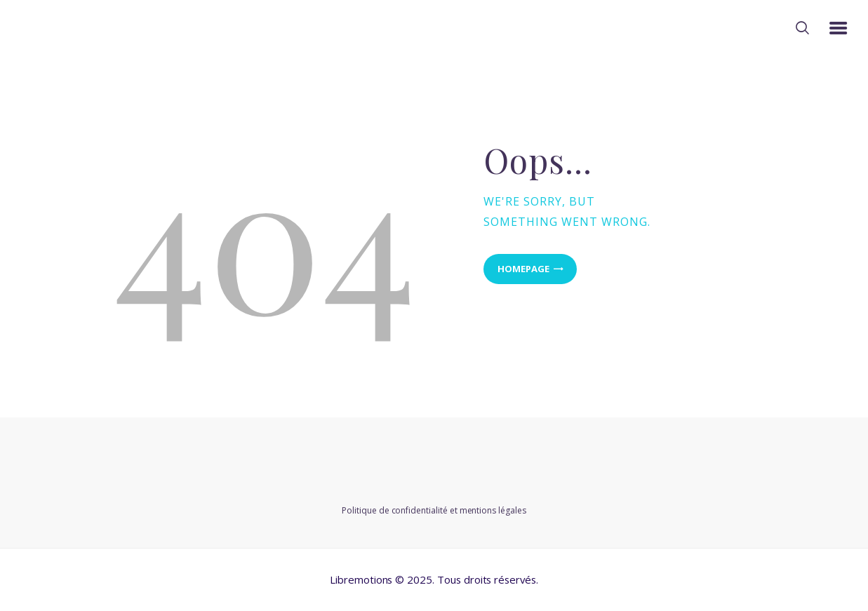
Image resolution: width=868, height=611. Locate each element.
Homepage (523, 269)
